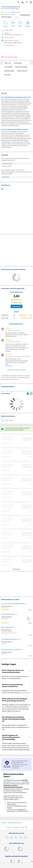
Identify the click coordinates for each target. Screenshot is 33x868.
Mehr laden (16, 569)
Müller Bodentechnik (8, 614)
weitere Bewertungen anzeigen (16, 370)
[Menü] (31, 2)
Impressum (9, 827)
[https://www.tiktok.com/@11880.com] (12, 838)
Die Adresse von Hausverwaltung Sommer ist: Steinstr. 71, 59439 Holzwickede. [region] (15, 677)
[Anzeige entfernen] (32, 862)
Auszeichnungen (21, 67)
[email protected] (25, 693)
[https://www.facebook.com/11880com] (7, 838)
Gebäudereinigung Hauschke (11, 649)
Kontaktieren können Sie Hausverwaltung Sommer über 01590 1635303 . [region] (16, 692)
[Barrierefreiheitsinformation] (27, 2)
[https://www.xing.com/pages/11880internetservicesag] (21, 838)
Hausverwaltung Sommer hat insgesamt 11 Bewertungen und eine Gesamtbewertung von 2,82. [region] (16, 727)
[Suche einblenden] (18, 2)
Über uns (8, 63)
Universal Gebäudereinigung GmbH (13, 604)
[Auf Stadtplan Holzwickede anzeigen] (31, 393)
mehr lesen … (9, 366)
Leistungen (18, 63)
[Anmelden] (23, 2)
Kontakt (7, 75)
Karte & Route (22, 71)
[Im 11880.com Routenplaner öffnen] (28, 393)
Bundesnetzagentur (17, 782)
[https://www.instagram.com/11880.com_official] (16, 838)
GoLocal (16, 356)
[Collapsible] (30, 671)
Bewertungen (9, 71)
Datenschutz (17, 827)
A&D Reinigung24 (7, 627)
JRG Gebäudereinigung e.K (10, 639)
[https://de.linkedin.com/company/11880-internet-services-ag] (26, 838)
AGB (23, 827)
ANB (26, 827)
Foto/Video (8, 67)
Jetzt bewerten (17, 306)
